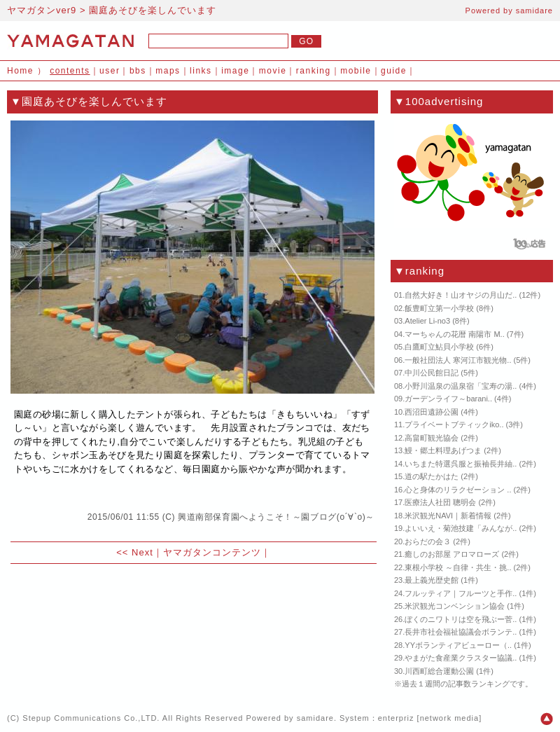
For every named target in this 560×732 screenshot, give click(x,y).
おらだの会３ (428, 541)
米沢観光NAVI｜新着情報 (448, 516)
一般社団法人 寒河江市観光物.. (458, 360)
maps (168, 71)
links (201, 71)
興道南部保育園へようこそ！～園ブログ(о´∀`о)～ (276, 517)
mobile (356, 71)
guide (394, 71)
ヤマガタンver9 (42, 10)
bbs (138, 71)
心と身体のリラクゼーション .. (458, 490)
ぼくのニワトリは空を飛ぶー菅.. (461, 619)
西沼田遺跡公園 (432, 412)
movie (273, 71)
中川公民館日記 (432, 373)
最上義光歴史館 (432, 580)
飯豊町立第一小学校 (439, 308)
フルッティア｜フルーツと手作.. (461, 593)
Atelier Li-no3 (427, 321)
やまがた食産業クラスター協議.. (461, 658)
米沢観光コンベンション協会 (455, 606)
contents (70, 71)
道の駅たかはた (432, 476)
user (110, 71)
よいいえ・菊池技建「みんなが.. (461, 528)
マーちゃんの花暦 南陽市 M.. (454, 334)
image (235, 71)
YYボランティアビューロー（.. (458, 645)
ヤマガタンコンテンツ (212, 552)
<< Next (135, 552)
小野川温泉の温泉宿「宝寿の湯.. (461, 386)
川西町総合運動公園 (439, 671)
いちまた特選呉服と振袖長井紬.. (461, 464)
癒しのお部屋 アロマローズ (452, 554)
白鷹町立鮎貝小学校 (439, 347)
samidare (534, 11)
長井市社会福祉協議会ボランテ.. (461, 632)
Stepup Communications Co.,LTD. (91, 718)
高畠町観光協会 (432, 438)
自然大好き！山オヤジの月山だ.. (461, 295)
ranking (314, 71)
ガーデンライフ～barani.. (448, 399)
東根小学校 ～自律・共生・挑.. (458, 567)
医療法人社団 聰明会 (440, 502)
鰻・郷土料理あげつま (443, 450)
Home (20, 71)
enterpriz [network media (428, 718)
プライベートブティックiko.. (454, 424)
